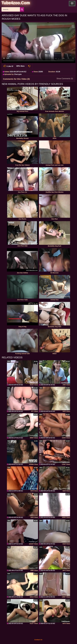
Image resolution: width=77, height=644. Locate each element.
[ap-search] (13, 9)
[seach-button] (22, 9)
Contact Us (38, 640)
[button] (72, 4)
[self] (12, 3)
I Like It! (8, 66)
